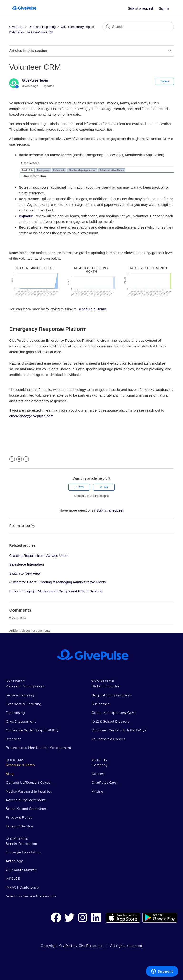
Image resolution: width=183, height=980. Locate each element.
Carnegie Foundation (23, 852)
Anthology (14, 861)
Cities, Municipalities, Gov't (114, 712)
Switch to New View (25, 573)
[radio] (79, 487)
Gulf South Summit (21, 870)
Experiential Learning (23, 704)
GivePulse (16, 27)
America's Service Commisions (31, 896)
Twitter (19, 459)
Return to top (22, 526)
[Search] (138, 27)
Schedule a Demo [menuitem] (92, 309)
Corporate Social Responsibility (32, 730)
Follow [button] (165, 81)
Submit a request (141, 8)
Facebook (12, 459)
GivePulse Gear (105, 782)
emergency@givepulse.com (32, 416)
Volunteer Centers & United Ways (119, 730)
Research (13, 739)
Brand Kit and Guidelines (26, 808)
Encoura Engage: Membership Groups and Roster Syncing (56, 591)
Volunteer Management (25, 686)
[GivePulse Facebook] (56, 918)
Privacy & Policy (19, 817)
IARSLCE (13, 878)
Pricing (97, 791)
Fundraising (15, 712)
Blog (10, 773)
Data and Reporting (42, 27)
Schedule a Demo (20, 765)
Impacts (25, 216)
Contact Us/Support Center (29, 782)
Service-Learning (20, 695)
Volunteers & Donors (108, 739)
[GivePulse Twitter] (69, 918)
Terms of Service (19, 826)
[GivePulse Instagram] (83, 918)
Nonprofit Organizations (112, 695)
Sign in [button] (164, 8)
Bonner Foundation (21, 843)
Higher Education (106, 686)
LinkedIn (26, 459)
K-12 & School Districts (110, 721)
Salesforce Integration (26, 564)
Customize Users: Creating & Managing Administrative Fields (57, 582)
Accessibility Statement (26, 800)
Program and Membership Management (38, 747)
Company (99, 765)
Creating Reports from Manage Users (39, 555)
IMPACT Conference (22, 887)
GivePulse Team (35, 80)
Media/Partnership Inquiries (29, 791)
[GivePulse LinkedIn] (96, 918)
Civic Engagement (21, 721)
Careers (98, 773)
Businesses (101, 704)
